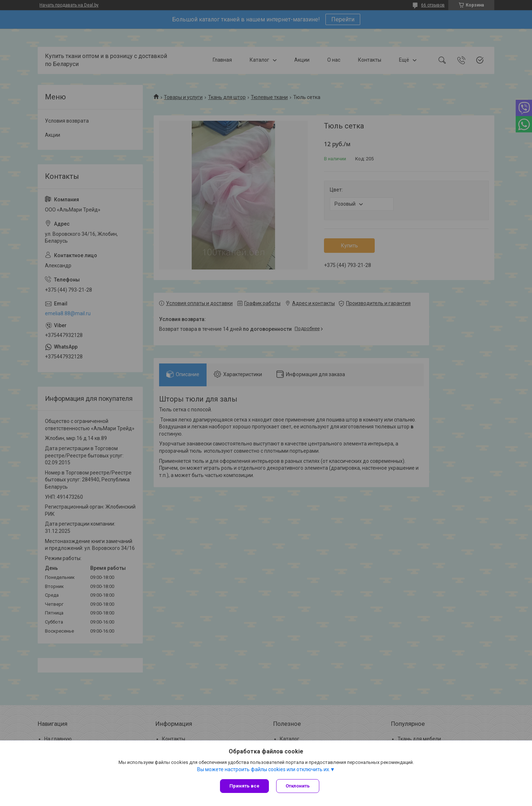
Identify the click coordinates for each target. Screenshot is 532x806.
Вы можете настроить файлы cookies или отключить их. (264, 769)
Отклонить (298, 786)
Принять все (244, 786)
